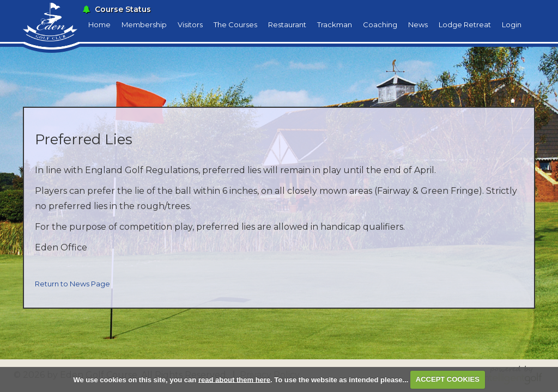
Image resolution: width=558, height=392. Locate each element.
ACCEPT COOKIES (448, 379)
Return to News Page (72, 284)
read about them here (234, 379)
